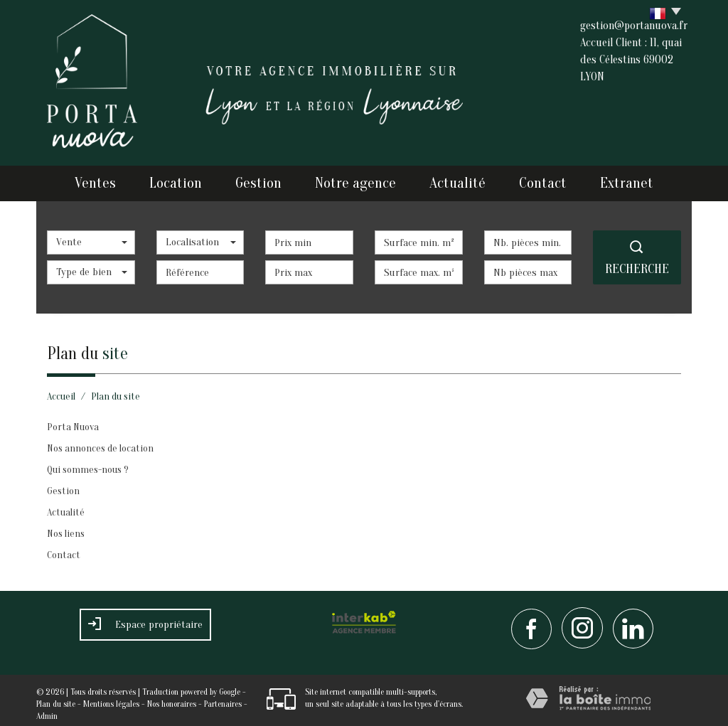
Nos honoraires (172, 697)
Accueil (61, 389)
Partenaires (223, 697)
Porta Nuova (73, 420)
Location (174, 180)
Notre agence (359, 180)
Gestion (262, 180)
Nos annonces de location (100, 441)
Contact (547, 180)
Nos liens (66, 527)
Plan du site (56, 697)
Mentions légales (111, 697)
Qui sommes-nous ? (88, 463)
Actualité (459, 180)
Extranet (636, 180)
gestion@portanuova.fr (634, 26)
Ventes (88, 180)
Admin (47, 709)
